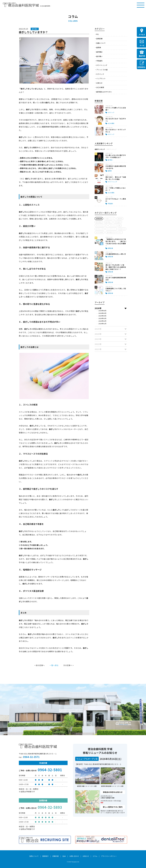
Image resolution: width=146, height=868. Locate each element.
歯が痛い (99, 56)
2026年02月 (102, 321)
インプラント (101, 78)
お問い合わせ (74, 856)
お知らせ (99, 83)
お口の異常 (100, 87)
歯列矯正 (99, 52)
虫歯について (101, 43)
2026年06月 (102, 311)
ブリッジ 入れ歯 (102, 70)
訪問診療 (99, 39)
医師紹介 (45, 856)
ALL (98, 34)
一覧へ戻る (54, 665)
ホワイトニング (102, 65)
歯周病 (99, 47)
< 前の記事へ (40, 665)
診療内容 (56, 856)
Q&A (64, 856)
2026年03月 (102, 318)
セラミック (100, 74)
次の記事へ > (68, 665)
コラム (95, 856)
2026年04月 (102, 316)
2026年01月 (102, 324)
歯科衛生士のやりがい (104, 92)
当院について (34, 856)
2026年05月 (102, 313)
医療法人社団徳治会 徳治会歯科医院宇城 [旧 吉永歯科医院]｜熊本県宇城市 (21, 5)
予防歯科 (99, 61)
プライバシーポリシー (109, 856)
